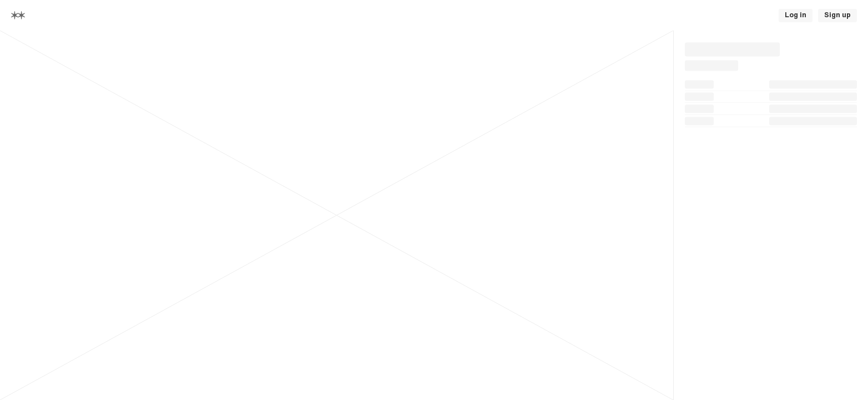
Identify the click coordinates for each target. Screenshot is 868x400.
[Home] (18, 15)
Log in (796, 15)
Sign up (837, 15)
